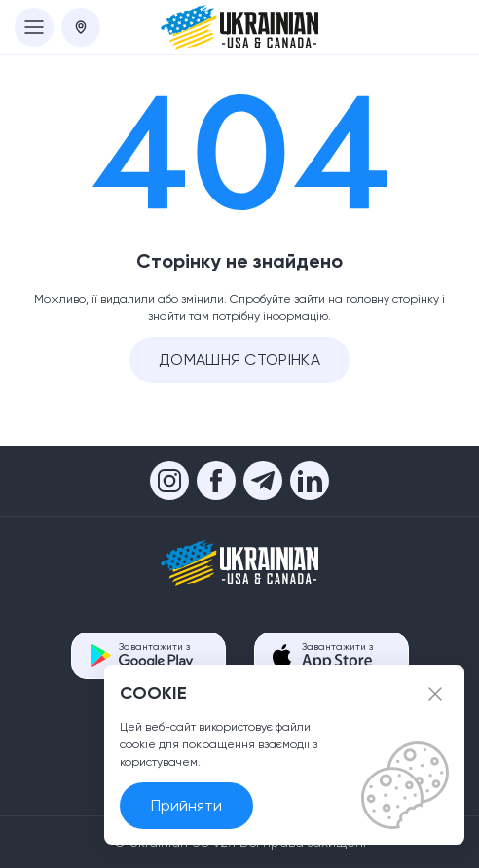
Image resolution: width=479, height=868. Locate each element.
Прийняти (186, 805)
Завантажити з (156, 655)
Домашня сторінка (239, 360)
